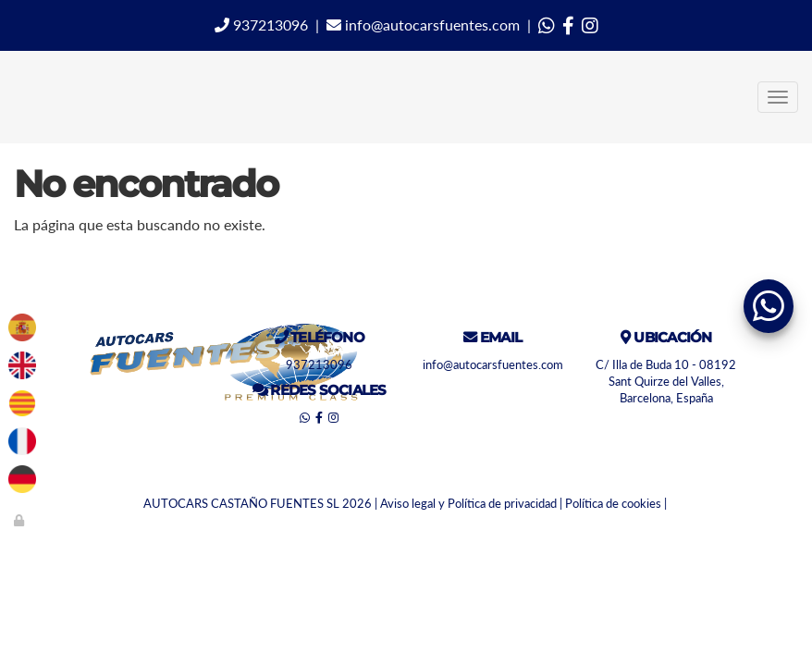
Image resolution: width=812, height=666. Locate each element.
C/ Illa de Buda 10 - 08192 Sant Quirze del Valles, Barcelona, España (666, 382)
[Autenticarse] (20, 520)
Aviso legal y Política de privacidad (468, 503)
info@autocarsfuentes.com (423, 25)
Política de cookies (613, 503)
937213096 (261, 25)
